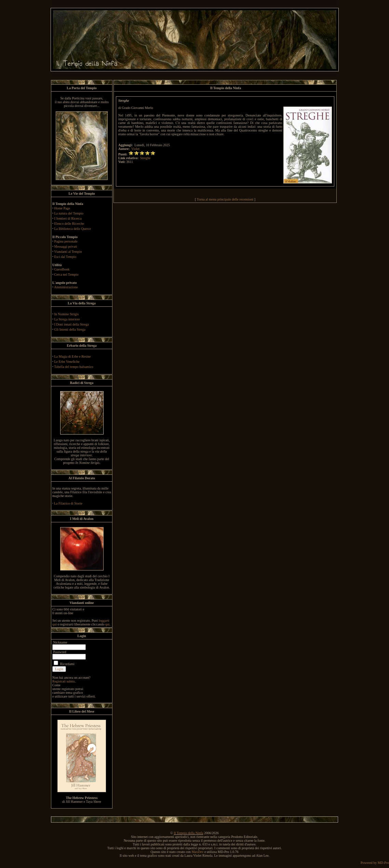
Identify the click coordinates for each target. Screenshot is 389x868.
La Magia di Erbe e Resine (73, 356)
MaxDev (197, 852)
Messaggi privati (66, 246)
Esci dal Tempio (65, 257)
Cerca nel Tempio (66, 274)
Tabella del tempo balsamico (74, 367)
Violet (135, 149)
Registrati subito (64, 681)
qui (108, 624)
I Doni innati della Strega (72, 324)
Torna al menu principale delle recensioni (225, 199)
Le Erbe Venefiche (67, 362)
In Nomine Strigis (67, 314)
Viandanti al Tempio (68, 252)
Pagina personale (66, 241)
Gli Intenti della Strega (70, 329)
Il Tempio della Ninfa (188, 833)
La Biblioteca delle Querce (73, 229)
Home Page (62, 208)
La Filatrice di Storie (68, 503)
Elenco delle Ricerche (69, 224)
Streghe (145, 158)
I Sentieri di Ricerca (68, 218)
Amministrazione (66, 287)
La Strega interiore (67, 319)
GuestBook (62, 269)
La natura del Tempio (69, 213)
